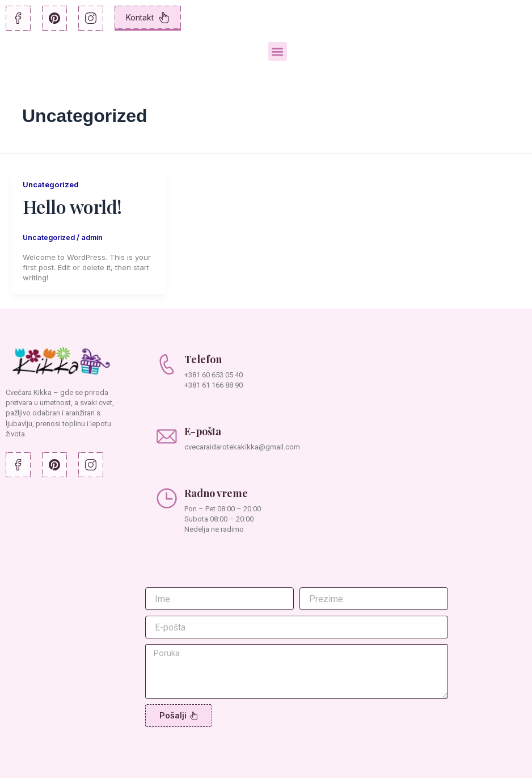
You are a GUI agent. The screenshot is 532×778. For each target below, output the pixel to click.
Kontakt (148, 18)
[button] (278, 51)
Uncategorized (52, 184)
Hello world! (72, 206)
